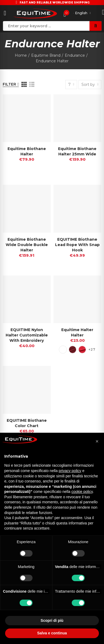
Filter (9, 84)
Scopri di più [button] (52, 620)
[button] (97, 441)
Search (96, 26)
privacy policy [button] (70, 471)
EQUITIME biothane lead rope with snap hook (77, 245)
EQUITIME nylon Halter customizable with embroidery (27, 335)
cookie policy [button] (82, 492)
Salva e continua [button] (52, 633)
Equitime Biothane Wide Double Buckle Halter (27, 245)
